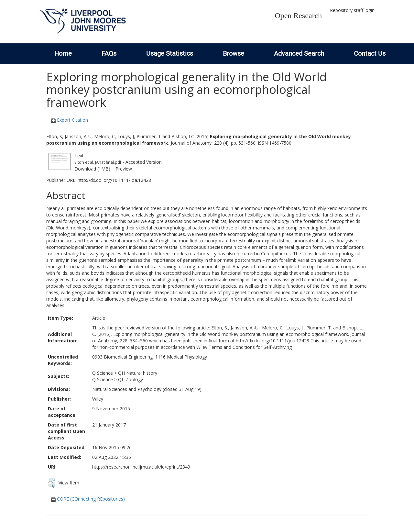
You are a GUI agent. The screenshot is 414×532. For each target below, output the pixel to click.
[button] (52, 483)
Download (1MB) (92, 169)
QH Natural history (138, 373)
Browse (234, 53)
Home (63, 53)
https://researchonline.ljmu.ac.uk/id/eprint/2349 (141, 467)
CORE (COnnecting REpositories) (88, 499)
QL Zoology (131, 379)
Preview (124, 169)
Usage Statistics (170, 53)
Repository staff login (352, 10)
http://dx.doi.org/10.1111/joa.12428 (114, 180)
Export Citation (70, 120)
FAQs (109, 53)
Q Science (103, 373)
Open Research (298, 16)
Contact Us (370, 53)
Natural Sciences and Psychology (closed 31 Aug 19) (147, 389)
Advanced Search (299, 53)
